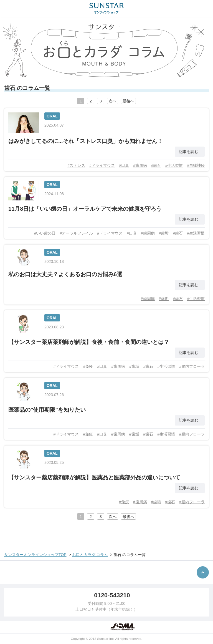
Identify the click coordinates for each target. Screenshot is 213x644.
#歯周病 (140, 165)
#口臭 (124, 165)
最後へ (128, 101)
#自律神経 (196, 165)
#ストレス (76, 165)
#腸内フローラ (192, 366)
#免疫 (88, 366)
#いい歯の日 (45, 233)
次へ (113, 101)
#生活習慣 (174, 165)
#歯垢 (164, 233)
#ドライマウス (102, 165)
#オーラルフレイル (76, 233)
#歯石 (156, 165)
